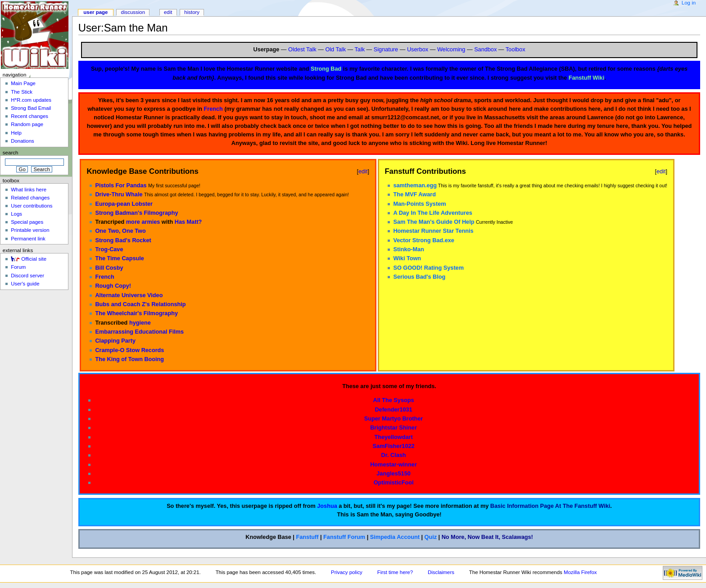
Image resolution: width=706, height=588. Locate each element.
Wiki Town (407, 258)
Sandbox (485, 50)
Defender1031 (393, 410)
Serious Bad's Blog (419, 277)
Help (16, 133)
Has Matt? (188, 222)
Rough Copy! (113, 286)
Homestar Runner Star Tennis (433, 231)
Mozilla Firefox (580, 572)
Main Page (23, 83)
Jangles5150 (393, 474)
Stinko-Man (408, 249)
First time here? (395, 572)
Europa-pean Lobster (124, 204)
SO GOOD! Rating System (428, 268)
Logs (16, 214)
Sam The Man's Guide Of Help (434, 222)
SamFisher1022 (393, 446)
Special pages (27, 222)
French (213, 109)
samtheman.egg (415, 185)
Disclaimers (441, 572)
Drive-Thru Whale (119, 194)
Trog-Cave (109, 249)
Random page (27, 124)
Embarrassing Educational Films (139, 332)
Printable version (30, 230)
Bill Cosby (109, 268)
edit (363, 171)
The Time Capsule (119, 258)
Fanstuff (307, 537)
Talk (360, 50)
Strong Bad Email (31, 108)
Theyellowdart (393, 437)
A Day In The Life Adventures (432, 213)
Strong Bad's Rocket (123, 240)
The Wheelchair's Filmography (136, 313)
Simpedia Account (395, 537)
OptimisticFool (394, 483)
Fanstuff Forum (344, 537)
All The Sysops (394, 400)
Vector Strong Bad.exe (423, 240)
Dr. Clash (394, 455)
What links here (29, 190)
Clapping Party (115, 341)
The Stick (22, 92)
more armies (143, 222)
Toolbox (516, 50)
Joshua (327, 506)
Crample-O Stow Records (129, 350)
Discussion (133, 12)
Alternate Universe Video (129, 295)
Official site (34, 259)
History (192, 12)
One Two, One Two (120, 231)
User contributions (32, 206)
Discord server (27, 276)
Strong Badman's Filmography (136, 213)
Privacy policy (347, 572)
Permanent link (28, 239)
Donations (23, 141)
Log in (689, 3)
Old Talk (335, 50)
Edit (168, 12)
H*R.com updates (31, 100)
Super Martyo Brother (394, 419)
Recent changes (29, 116)
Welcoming (451, 50)
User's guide (25, 284)
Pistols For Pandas (121, 185)
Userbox (418, 50)
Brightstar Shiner (394, 428)
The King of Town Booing (129, 359)
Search (11, 153)
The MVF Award (414, 194)
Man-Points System (419, 204)
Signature (386, 50)
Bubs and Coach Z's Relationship (140, 304)
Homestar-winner (394, 465)
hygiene (140, 323)
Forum (18, 267)
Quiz (431, 537)
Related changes (30, 198)
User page (95, 12)
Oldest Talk (302, 50)
